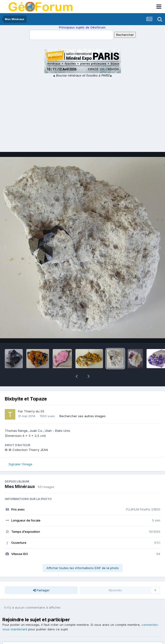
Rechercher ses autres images (82, 404)
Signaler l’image (20, 452)
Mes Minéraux (20, 474)
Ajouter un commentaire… (29, 636)
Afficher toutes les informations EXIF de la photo (83, 555)
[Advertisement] (82, 114)
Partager (41, 578)
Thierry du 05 (34, 399)
